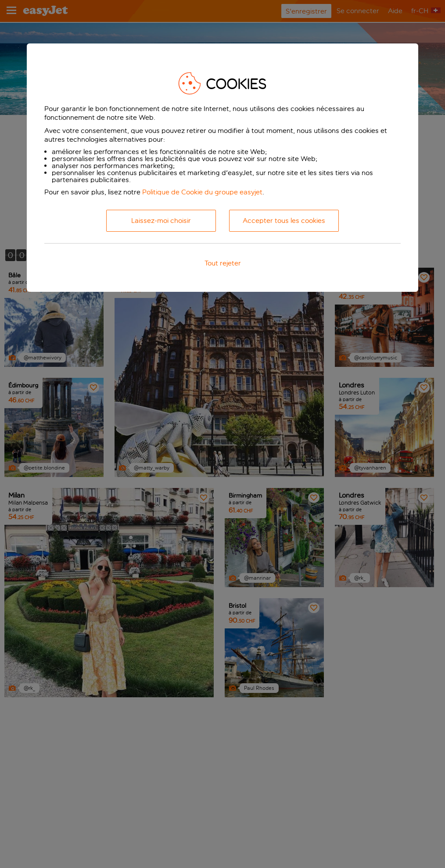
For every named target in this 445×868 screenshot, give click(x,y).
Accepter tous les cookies (284, 221)
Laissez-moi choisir (161, 221)
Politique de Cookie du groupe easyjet (202, 192)
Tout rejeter (223, 263)
